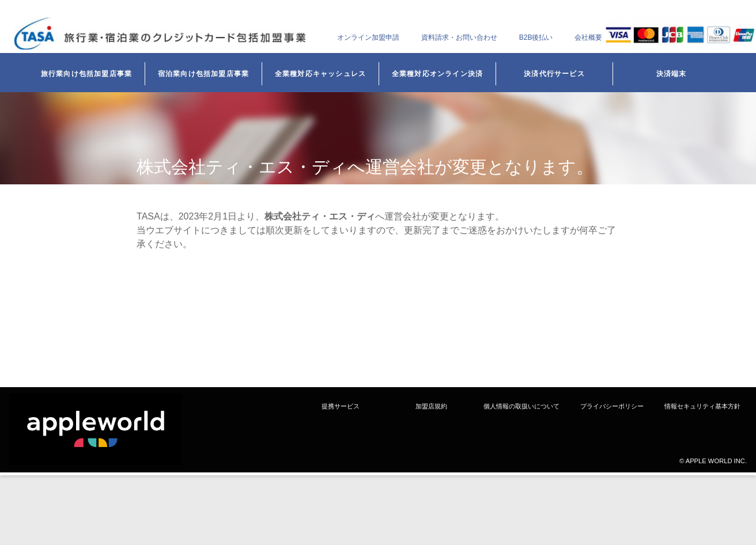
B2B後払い (536, 37)
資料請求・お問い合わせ (459, 37)
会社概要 (588, 37)
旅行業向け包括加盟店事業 (86, 74)
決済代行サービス (554, 74)
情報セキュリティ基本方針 (702, 406)
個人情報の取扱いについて (521, 406)
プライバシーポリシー (612, 406)
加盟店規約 (431, 406)
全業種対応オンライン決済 (437, 74)
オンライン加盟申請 (368, 37)
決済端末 (672, 74)
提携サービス (341, 406)
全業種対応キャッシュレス (320, 74)
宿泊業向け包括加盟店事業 (203, 74)
